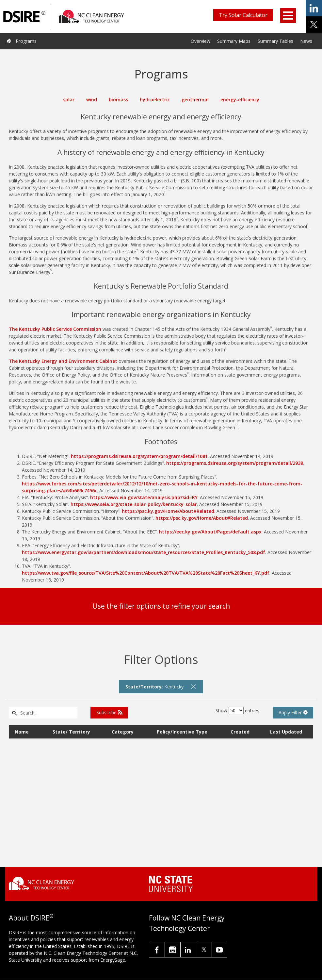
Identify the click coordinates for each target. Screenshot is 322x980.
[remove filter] (193, 686)
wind (92, 100)
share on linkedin (314, 8)
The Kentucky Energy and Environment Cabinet (63, 361)
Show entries (237, 710)
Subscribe (109, 712)
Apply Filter (293, 712)
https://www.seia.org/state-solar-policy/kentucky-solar (134, 504)
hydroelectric (155, 100)
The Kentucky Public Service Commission (55, 329)
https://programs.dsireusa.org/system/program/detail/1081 (139, 456)
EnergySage (113, 960)
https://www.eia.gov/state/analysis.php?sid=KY (144, 497)
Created (240, 732)
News (306, 41)
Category (123, 732)
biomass (118, 100)
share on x (314, 25)
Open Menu (288, 16)
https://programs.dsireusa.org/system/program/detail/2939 (235, 463)
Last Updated (286, 732)
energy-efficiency (240, 100)
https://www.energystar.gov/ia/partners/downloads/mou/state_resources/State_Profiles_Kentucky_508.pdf (144, 552)
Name (22, 732)
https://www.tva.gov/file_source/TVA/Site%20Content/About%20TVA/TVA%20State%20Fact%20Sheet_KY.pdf (146, 573)
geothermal (195, 100)
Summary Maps (234, 41)
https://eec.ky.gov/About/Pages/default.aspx (210, 532)
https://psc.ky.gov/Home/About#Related (168, 511)
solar (69, 100)
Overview (201, 41)
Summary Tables (275, 41)
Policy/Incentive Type (182, 732)
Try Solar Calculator (243, 15)
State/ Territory (71, 732)
